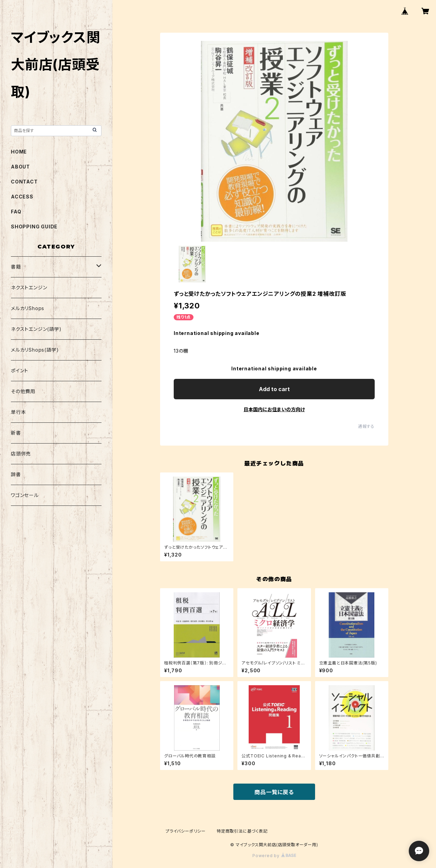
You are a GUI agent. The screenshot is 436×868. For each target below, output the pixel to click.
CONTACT (24, 182)
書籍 (16, 267)
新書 (16, 433)
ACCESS (22, 197)
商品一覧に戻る (274, 792)
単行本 (18, 412)
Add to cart (274, 389)
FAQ (16, 212)
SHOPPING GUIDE (34, 227)
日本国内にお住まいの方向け (274, 409)
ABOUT (20, 167)
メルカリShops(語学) (35, 350)
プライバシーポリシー (186, 831)
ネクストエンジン (29, 287)
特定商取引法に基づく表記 (242, 831)
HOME (19, 152)
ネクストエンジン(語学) (36, 329)
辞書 (16, 474)
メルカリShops (28, 308)
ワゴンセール (25, 495)
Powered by (274, 856)
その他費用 (23, 391)
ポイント (20, 371)
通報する (366, 426)
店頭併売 (21, 454)
